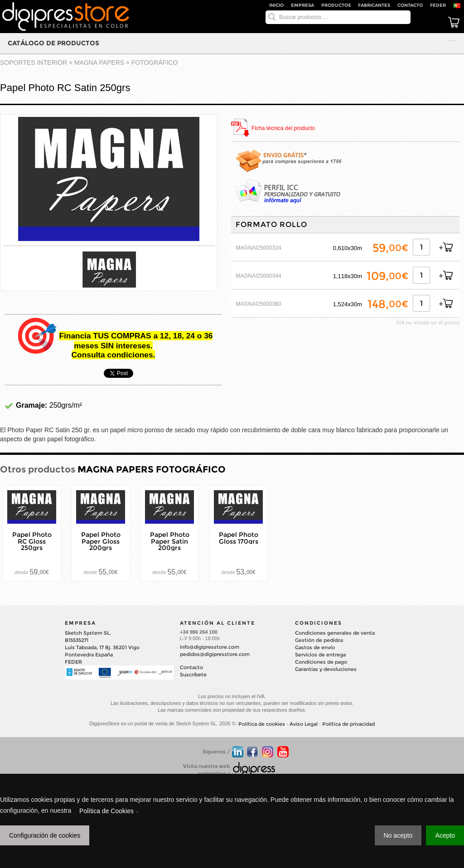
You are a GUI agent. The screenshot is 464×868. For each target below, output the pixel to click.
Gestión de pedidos (319, 640)
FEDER (438, 5)
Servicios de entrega (320, 655)
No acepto (398, 835)
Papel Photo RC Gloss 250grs (32, 541)
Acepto (445, 835)
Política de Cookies (106, 811)
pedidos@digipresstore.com (215, 654)
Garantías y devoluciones (326, 669)
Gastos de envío (315, 647)
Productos (336, 5)
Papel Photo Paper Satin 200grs (170, 541)
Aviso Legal (304, 724)
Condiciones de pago (321, 662)
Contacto (410, 5)
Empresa (302, 5)
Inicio (276, 5)
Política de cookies (262, 724)
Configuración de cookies (45, 835)
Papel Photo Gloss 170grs (239, 538)
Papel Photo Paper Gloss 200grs (101, 541)
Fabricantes (374, 5)
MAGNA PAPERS (99, 63)
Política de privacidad (348, 724)
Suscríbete (193, 675)
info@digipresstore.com (210, 647)
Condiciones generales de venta (335, 633)
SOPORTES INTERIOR (34, 63)
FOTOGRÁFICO (155, 63)
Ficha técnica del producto (283, 129)
